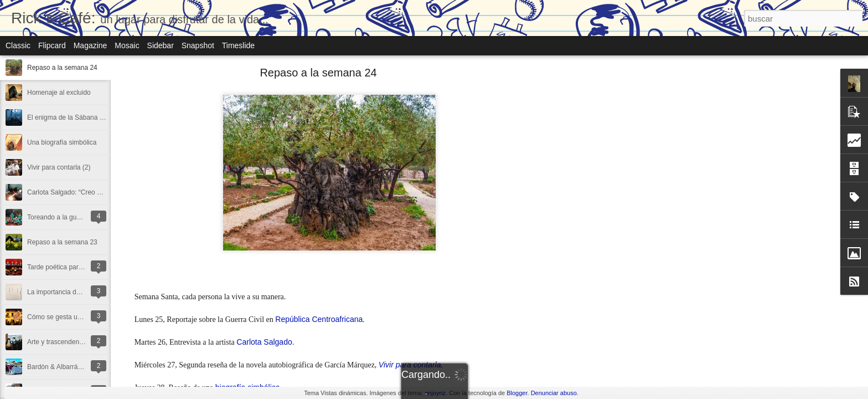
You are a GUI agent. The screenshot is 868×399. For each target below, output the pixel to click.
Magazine (91, 45)
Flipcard (52, 45)
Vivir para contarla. (411, 365)
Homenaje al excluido (59, 93)
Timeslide (238, 45)
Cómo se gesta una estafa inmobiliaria (84, 317)
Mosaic (127, 45)
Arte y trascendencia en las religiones (82, 342)
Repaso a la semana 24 (62, 68)
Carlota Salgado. (265, 342)
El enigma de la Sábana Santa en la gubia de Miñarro (106, 117)
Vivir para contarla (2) (59, 167)
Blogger (517, 393)
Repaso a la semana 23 (62, 242)
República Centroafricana (319, 319)
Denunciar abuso (554, 393)
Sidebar (161, 45)
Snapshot (198, 45)
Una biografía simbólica (62, 142)
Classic (18, 45)
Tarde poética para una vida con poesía (85, 267)
